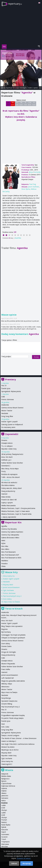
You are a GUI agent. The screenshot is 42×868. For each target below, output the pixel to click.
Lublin (4, 805)
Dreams (4, 440)
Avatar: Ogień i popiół (9, 422)
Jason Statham (34, 187)
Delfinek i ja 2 (6, 460)
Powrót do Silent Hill (9, 500)
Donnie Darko (6, 646)
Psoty (3, 471)
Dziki (3, 397)
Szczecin (4, 837)
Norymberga (6, 698)
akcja (31, 172)
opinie (36, 88)
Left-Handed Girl (8, 678)
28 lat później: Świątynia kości (12, 454)
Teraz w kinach (14, 609)
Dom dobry (7, 599)
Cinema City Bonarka (9, 529)
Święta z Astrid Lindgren (10, 735)
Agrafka (4, 526)
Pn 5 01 (17, 104)
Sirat (3, 724)
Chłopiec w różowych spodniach (13, 638)
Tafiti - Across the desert (11, 477)
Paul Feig (11, 58)
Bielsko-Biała (6, 776)
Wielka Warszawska (8, 505)
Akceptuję (27, 863)
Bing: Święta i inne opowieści (12, 626)
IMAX (3, 540)
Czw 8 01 (30, 104)
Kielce (3, 801)
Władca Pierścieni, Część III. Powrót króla (16, 514)
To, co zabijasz (7, 446)
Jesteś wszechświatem (11, 587)
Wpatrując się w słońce (10, 750)
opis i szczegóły (21, 88)
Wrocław (5, 847)
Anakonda (5, 405)
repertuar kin (10, 88)
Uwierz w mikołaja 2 (9, 741)
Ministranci (5, 687)
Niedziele (5, 413)
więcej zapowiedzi (9, 517)
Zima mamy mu (9, 576)
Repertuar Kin (13, 522)
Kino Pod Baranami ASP (10, 555)
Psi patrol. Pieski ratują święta (12, 718)
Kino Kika (5, 546)
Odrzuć (14, 863)
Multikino (5, 561)
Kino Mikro (5, 549)
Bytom (4, 781)
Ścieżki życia (6, 388)
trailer (30, 88)
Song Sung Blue (7, 416)
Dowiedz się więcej (24, 858)
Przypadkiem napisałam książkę (13, 715)
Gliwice (4, 793)
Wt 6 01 (21, 104)
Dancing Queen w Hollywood (12, 424)
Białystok (5, 774)
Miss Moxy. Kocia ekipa (10, 469)
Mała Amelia (6, 497)
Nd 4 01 (13, 104)
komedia (37, 172)
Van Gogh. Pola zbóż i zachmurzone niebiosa (18, 744)
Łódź (3, 808)
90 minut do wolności (9, 482)
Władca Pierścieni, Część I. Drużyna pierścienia (18, 508)
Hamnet (4, 494)
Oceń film (18, 238)
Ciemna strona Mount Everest (12, 408)
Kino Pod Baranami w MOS (11, 558)
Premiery (10, 379)
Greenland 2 (6, 466)
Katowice (5, 798)
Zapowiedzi (12, 434)
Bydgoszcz (5, 779)
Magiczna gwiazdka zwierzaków (13, 681)
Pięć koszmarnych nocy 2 (12, 596)
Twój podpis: (6, 356)
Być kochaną (6, 632)
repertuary (15, 4)
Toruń (4, 839)
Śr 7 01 (25, 104)
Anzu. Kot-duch (7, 457)
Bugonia (4, 629)
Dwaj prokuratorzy (8, 491)
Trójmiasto (5, 842)
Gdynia (4, 791)
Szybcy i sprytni (7, 503)
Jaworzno (5, 796)
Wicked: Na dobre (8, 747)
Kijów (3, 543)
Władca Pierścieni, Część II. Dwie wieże (16, 511)
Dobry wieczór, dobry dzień (12, 488)
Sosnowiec (5, 834)
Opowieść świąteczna (9, 701)
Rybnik (4, 827)
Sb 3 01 (8, 104)
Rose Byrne (26, 189)
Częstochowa (6, 783)
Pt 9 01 (34, 104)
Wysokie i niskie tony (9, 449)
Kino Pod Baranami (8, 552)
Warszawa (5, 844)
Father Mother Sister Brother (12, 463)
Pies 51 (4, 386)
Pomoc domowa (8, 399)
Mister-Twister (7, 411)
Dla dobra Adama (8, 485)
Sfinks (3, 566)
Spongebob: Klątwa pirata (11, 391)
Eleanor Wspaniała (8, 664)
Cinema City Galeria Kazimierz (12, 532)
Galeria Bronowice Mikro (10, 538)
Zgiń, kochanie (8, 590)
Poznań (4, 820)
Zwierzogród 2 (7, 764)
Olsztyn (4, 810)
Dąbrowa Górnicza (8, 786)
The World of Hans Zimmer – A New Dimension (19, 738)
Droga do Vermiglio (9, 652)
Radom (4, 822)
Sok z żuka (5, 727)
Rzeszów (5, 830)
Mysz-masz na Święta (12, 602)
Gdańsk (4, 788)
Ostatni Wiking (7, 704)
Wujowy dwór (8, 585)
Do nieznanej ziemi (8, 427)
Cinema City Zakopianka (10, 535)
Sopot (4, 832)
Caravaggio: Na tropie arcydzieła (13, 635)
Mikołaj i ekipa (7, 684)
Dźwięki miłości (7, 443)
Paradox (4, 563)
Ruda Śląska (6, 825)
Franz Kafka (6, 669)
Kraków (4, 803)
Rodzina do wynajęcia (9, 474)
